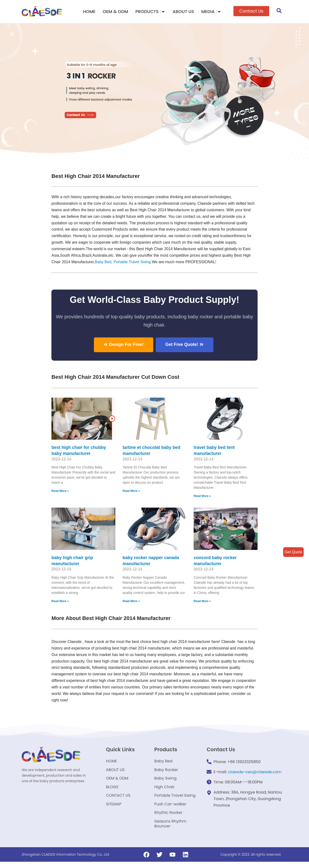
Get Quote (293, 552)
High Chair (164, 790)
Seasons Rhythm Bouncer (170, 829)
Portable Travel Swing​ (133, 263)
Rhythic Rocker (168, 818)
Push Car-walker (170, 809)
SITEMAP (114, 809)
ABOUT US (183, 11)
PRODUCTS (150, 12)
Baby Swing (165, 781)
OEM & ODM (116, 11)
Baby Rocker (166, 772)
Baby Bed (103, 263)
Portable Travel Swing (175, 799)
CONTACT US (118, 799)
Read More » (60, 492)
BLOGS (112, 790)
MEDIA (211, 12)
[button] (251, 11)
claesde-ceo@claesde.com (255, 773)
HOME (89, 11)
